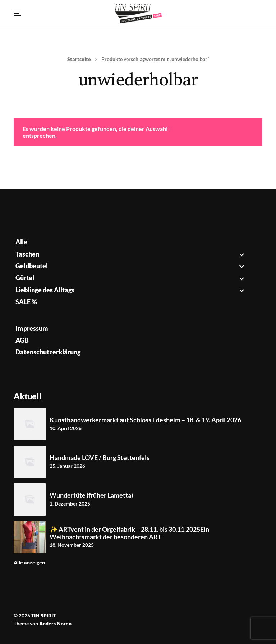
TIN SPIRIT (43, 615)
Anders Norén (55, 623)
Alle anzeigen (29, 562)
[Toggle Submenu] (242, 254)
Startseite (79, 59)
